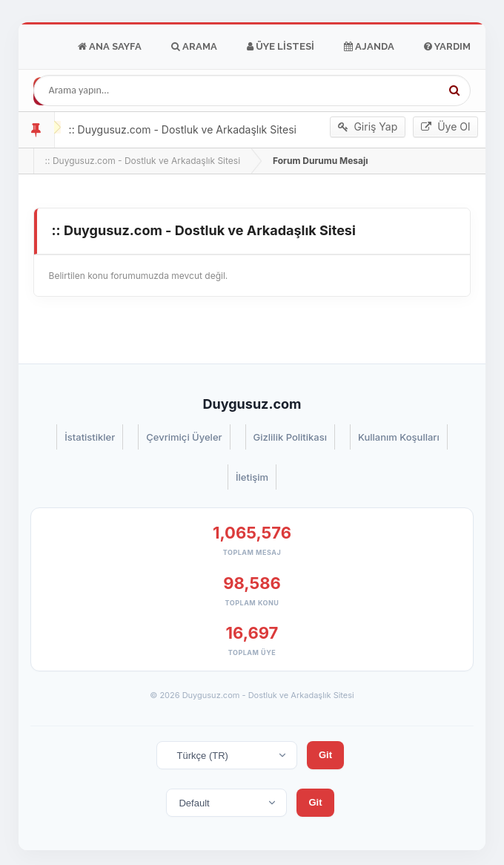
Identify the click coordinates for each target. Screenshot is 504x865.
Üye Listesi (281, 47)
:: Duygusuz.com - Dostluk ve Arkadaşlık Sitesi (143, 161)
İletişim (252, 477)
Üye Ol (445, 127)
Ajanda (369, 47)
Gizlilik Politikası (290, 437)
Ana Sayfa (110, 47)
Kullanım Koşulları (399, 437)
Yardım (447, 47)
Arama (194, 47)
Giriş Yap (368, 127)
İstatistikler (90, 437)
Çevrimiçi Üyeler (184, 437)
